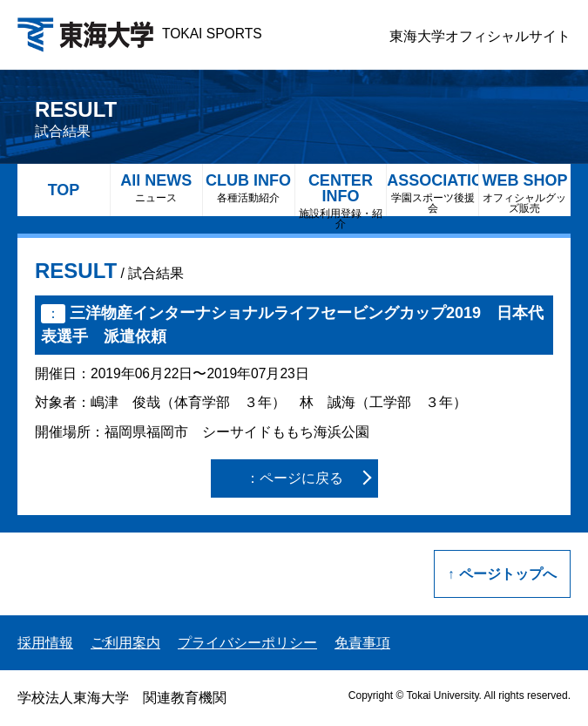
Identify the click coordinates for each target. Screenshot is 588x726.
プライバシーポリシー (247, 643)
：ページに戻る (294, 478)
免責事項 (362, 643)
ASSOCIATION (433, 193)
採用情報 (45, 643)
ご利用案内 (125, 643)
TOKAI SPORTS (140, 34)
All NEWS (156, 188)
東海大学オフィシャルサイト (480, 36)
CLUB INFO (249, 188)
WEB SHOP (525, 193)
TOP (64, 190)
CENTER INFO (341, 194)
